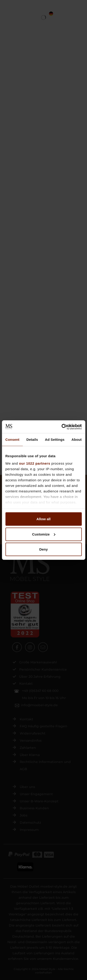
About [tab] (77, 440)
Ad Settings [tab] (55, 440)
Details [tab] (32, 440)
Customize (44, 534)
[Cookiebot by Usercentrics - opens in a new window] (62, 427)
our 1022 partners (35, 463)
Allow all (43, 519)
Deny (43, 549)
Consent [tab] (12, 440)
